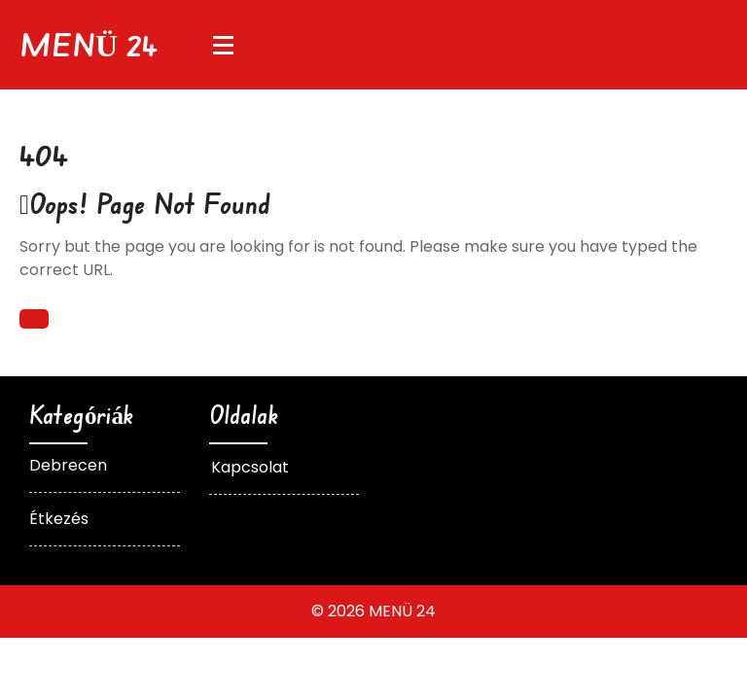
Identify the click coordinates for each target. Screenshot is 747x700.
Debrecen (68, 465)
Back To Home (34, 319)
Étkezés (59, 519)
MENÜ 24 (89, 44)
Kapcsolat (250, 467)
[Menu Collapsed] (224, 45)
